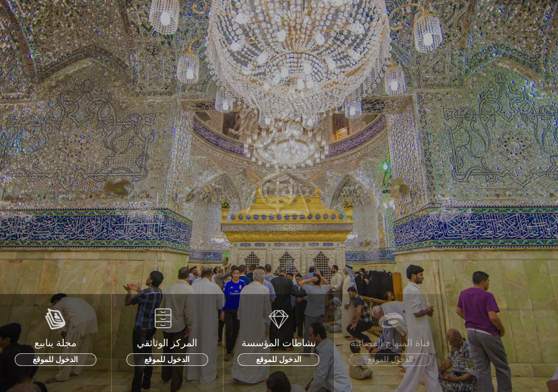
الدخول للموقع (55, 359)
